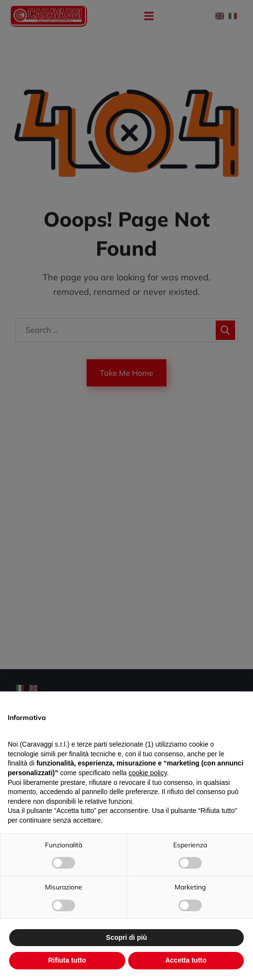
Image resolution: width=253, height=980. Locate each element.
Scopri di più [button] (126, 937)
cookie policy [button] (148, 773)
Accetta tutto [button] (186, 960)
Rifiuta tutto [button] (67, 960)
